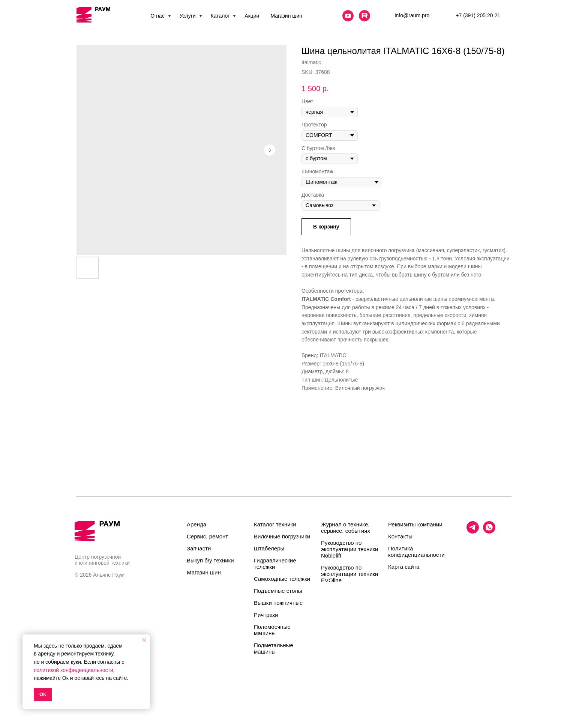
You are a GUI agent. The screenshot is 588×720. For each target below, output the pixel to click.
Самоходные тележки (282, 579)
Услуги (188, 16)
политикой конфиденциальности (73, 670)
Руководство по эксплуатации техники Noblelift (349, 549)
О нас (158, 16)
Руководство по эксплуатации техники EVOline (349, 574)
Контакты (400, 536)
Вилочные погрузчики (282, 536)
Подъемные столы (278, 591)
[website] (348, 16)
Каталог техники (275, 524)
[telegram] (473, 531)
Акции (252, 16)
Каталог (221, 16)
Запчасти (199, 548)
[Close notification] (144, 640)
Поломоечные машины (272, 630)
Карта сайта (404, 567)
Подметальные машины (274, 648)
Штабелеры (269, 548)
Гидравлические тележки (275, 564)
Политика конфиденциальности (416, 552)
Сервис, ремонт (207, 536)
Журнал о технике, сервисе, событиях (346, 528)
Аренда (196, 524)
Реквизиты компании (415, 524)
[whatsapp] (489, 531)
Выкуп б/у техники (210, 560)
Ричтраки (266, 615)
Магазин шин (286, 16)
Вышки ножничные (278, 603)
